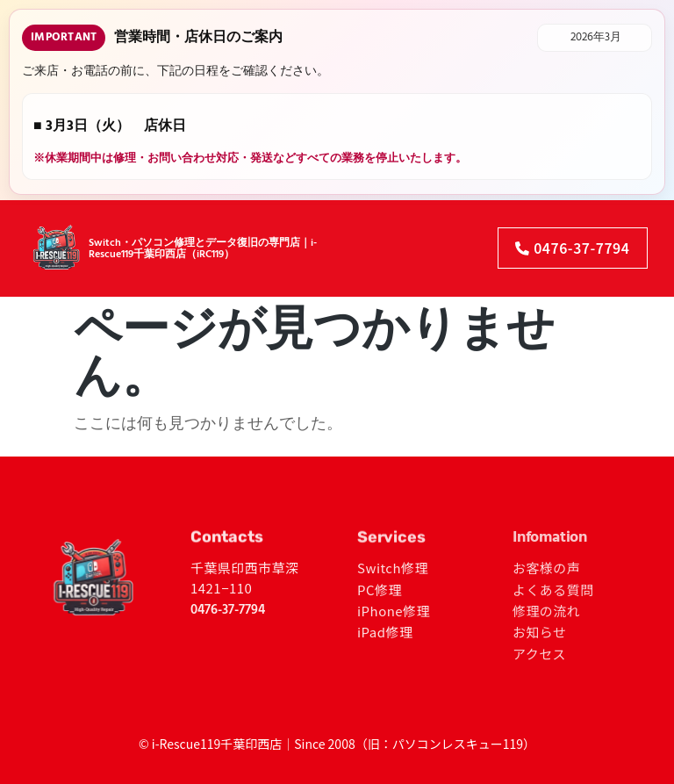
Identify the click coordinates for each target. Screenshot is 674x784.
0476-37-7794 (228, 610)
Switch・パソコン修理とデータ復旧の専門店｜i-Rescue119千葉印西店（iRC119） (203, 236)
